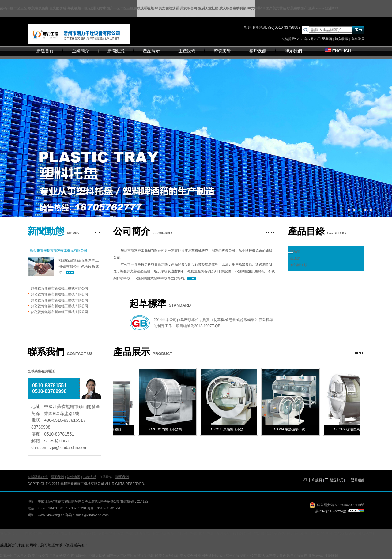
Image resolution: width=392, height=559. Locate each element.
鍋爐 (193, 534)
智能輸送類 (299, 265)
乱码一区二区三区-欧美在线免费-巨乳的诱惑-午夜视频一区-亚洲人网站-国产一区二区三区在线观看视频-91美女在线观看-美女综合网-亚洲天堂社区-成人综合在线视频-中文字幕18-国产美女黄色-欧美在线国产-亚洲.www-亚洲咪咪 (169, 8)
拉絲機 (182, 534)
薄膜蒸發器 (107, 534)
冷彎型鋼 (324, 534)
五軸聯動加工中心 (60, 534)
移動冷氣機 (242, 534)
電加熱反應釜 (345, 534)
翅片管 (292, 534)
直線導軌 (223, 534)
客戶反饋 (258, 51)
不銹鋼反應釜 (163, 534)
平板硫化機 (86, 534)
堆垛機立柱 (367, 534)
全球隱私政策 (38, 477)
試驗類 (295, 251)
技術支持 (90, 477)
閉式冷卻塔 (34, 534)
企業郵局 (358, 39)
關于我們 (57, 477)
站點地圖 (73, 477)
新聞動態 (116, 51)
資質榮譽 (222, 51)
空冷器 (259, 534)
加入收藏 (341, 39)
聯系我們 (293, 51)
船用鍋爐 (206, 534)
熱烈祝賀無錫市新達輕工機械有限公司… (61, 288)
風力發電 (142, 534)
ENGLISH (338, 51)
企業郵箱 (106, 477)
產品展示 (151, 51)
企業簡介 (81, 51)
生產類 (295, 258)
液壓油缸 (307, 534)
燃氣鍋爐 (126, 534)
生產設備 (187, 51)
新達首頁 (45, 51)
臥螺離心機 (276, 534)
